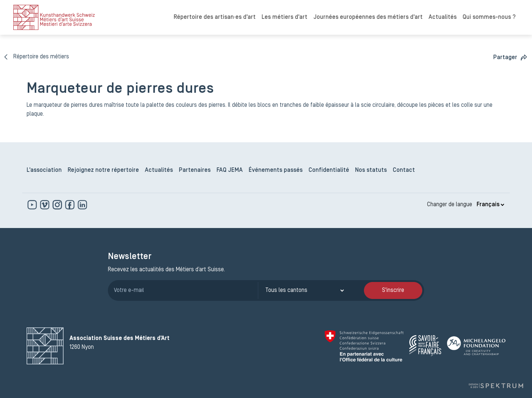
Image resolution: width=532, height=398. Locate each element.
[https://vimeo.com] (45, 205)
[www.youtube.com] (33, 205)
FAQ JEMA (230, 170)
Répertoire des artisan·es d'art (215, 17)
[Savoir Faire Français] (425, 346)
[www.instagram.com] (58, 205)
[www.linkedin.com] (82, 205)
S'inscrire (393, 290)
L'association (44, 170)
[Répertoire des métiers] (37, 57)
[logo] (54, 17)
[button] (510, 57)
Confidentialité (329, 170)
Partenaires (195, 170)
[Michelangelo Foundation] (476, 346)
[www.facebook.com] (71, 205)
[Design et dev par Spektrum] (496, 386)
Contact (404, 170)
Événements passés (276, 170)
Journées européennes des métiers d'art (368, 17)
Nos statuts (371, 170)
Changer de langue (450, 205)
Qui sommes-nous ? (489, 17)
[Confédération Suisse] (364, 346)
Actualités (443, 17)
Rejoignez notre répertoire (103, 170)
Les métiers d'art (284, 17)
